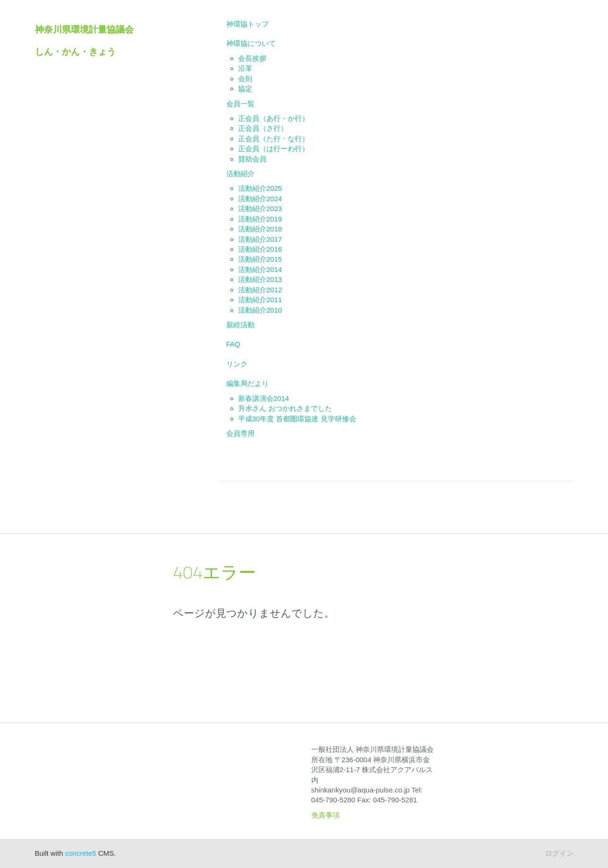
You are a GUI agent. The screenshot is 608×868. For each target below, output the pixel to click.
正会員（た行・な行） (274, 139)
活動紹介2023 (260, 208)
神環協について (251, 43)
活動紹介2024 (260, 199)
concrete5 (81, 853)
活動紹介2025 (260, 188)
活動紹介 (240, 174)
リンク (237, 364)
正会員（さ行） (263, 128)
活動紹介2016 (260, 249)
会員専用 (240, 433)
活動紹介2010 (260, 310)
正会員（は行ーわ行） (274, 149)
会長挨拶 (252, 58)
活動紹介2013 (260, 279)
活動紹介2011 (260, 300)
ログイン (559, 853)
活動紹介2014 (260, 269)
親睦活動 (240, 325)
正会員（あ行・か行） (274, 118)
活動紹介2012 (260, 290)
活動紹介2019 (260, 219)
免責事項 (325, 815)
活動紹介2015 (260, 259)
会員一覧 (240, 104)
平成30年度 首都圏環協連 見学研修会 (297, 419)
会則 (245, 79)
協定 (245, 89)
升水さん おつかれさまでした (285, 408)
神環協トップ (248, 24)
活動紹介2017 (260, 239)
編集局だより (248, 383)
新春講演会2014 (264, 398)
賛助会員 (252, 159)
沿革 (245, 68)
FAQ (233, 344)
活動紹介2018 (260, 229)
